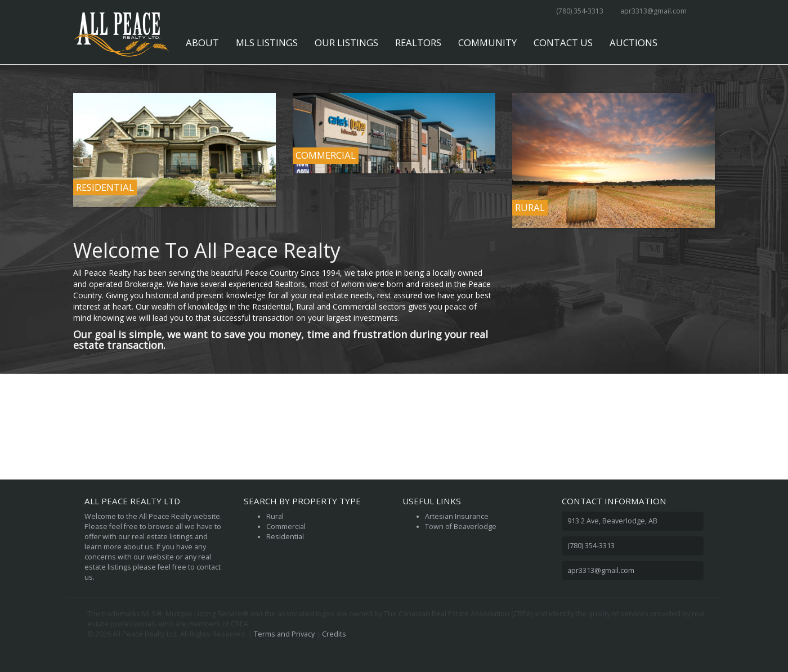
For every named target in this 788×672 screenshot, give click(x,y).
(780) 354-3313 (580, 11)
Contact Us (563, 42)
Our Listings (346, 42)
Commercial (286, 527)
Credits (334, 634)
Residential (285, 537)
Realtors (418, 42)
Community (487, 42)
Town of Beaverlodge (461, 527)
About (202, 42)
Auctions (633, 42)
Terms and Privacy (284, 634)
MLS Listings (267, 42)
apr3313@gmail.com (653, 11)
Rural (275, 516)
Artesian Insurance (457, 516)
